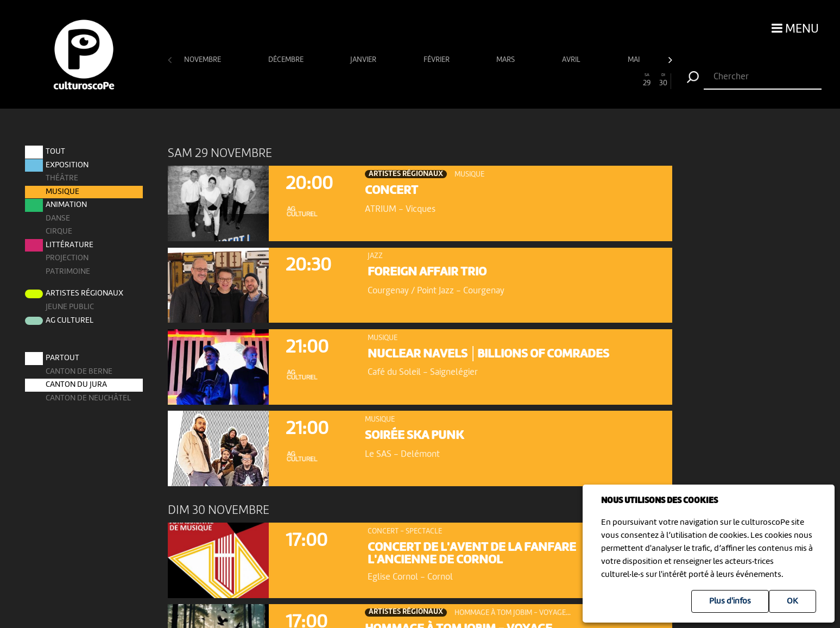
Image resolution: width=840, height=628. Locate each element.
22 (529, 80)
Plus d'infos (730, 601)
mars (506, 60)
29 (647, 80)
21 (513, 80)
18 (462, 80)
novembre (203, 60)
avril (572, 60)
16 (428, 80)
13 (378, 80)
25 (579, 80)
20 (496, 80)
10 (327, 80)
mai (634, 60)
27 (613, 80)
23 (546, 80)
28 (630, 80)
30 (663, 80)
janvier (364, 60)
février (437, 60)
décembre (287, 60)
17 (445, 80)
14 (395, 80)
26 (596, 80)
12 (361, 80)
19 (479, 80)
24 (563, 80)
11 (344, 80)
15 (412, 80)
